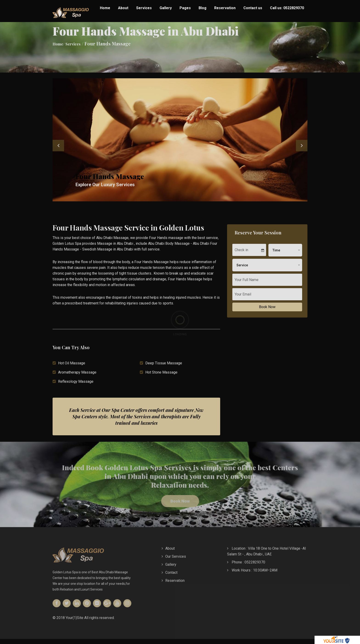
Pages (185, 8)
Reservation (225, 8)
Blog (202, 8)
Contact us (253, 8)
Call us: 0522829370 (287, 8)
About (123, 8)
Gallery (166, 8)
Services (144, 8)
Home (105, 8)
